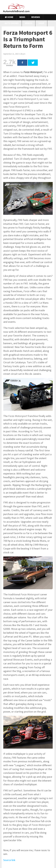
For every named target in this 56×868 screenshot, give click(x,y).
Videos (29, 23)
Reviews (36, 17)
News (22, 17)
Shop (41, 23)
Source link (9, 860)
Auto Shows (12, 23)
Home (9, 17)
